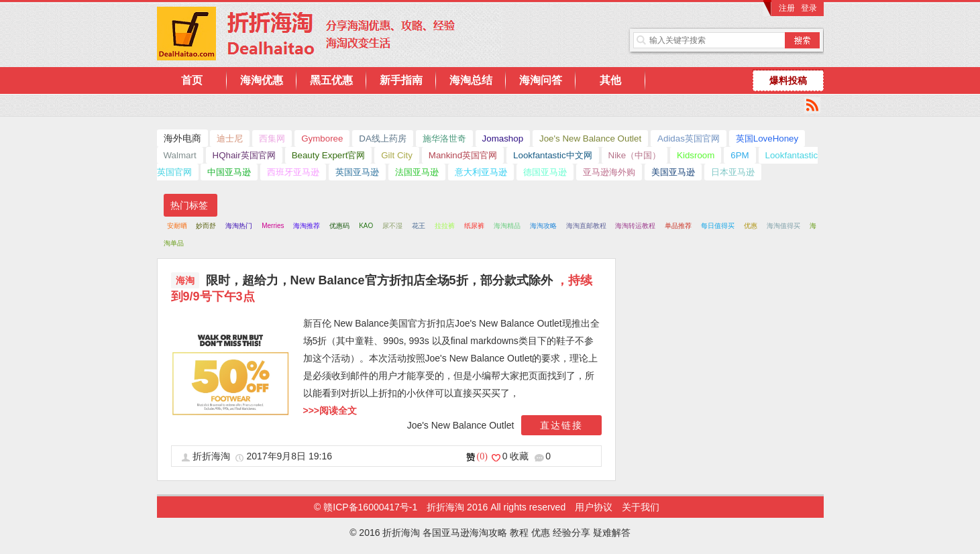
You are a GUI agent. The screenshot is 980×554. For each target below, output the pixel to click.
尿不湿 (392, 226)
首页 (192, 80)
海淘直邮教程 (586, 226)
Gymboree (322, 138)
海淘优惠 (262, 80)
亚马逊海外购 (609, 172)
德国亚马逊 (545, 172)
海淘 (185, 280)
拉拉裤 (445, 226)
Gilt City (397, 155)
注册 (787, 8)
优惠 (751, 226)
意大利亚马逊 (481, 172)
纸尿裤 (474, 226)
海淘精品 (507, 226)
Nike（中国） (635, 155)
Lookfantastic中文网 (553, 155)
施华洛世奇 (444, 138)
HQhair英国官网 (244, 155)
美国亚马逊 (673, 172)
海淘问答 (541, 80)
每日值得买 (718, 226)
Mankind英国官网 (463, 155)
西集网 (272, 138)
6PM (740, 155)
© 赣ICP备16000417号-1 (366, 507)
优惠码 (339, 226)
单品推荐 (678, 226)
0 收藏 (517, 456)
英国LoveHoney (767, 138)
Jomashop (503, 138)
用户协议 (594, 507)
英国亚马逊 (357, 172)
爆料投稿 (788, 80)
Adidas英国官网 (689, 138)
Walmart (180, 155)
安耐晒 (177, 226)
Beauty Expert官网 (329, 155)
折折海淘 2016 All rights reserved (497, 507)
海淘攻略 (543, 226)
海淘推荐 (307, 226)
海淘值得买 (783, 226)
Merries (273, 226)
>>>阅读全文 (330, 410)
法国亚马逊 (417, 172)
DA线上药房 (383, 138)
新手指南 (401, 80)
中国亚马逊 (229, 172)
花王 (419, 226)
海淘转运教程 (635, 226)
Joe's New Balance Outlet (590, 138)
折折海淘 (213, 456)
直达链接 (561, 425)
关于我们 (641, 507)
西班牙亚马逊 (293, 172)
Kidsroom (696, 155)
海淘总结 (471, 80)
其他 (610, 80)
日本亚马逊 (733, 172)
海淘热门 (239, 226)
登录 (809, 8)
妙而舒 (206, 226)
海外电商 (182, 138)
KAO (366, 226)
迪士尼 (230, 138)
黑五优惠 (331, 80)
